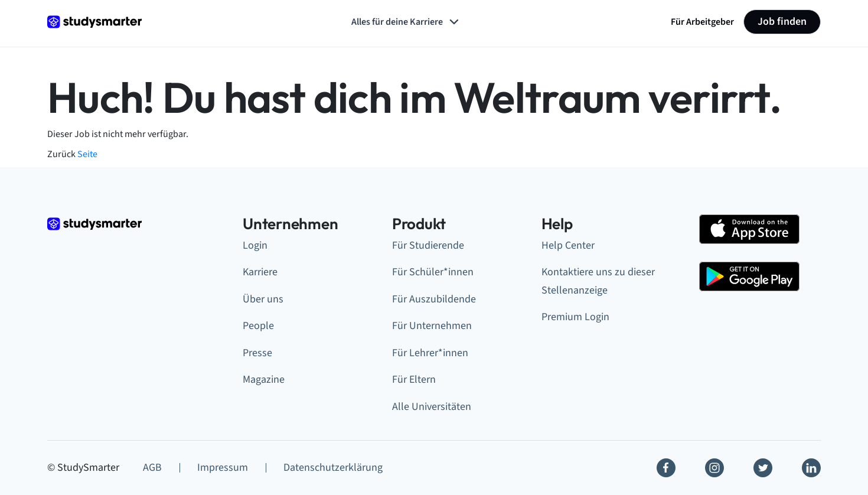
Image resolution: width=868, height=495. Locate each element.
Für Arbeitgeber (702, 22)
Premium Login (575, 317)
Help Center (568, 245)
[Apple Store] (749, 229)
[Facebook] (666, 468)
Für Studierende (428, 245)
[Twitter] (763, 468)
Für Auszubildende (434, 299)
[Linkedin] (811, 468)
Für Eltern (414, 380)
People (258, 326)
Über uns (263, 299)
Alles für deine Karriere (406, 22)
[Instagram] (714, 468)
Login (255, 245)
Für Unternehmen (432, 326)
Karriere (260, 272)
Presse (257, 353)
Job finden (782, 22)
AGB (152, 468)
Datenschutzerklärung (333, 468)
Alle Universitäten (432, 407)
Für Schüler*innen (433, 272)
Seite (87, 154)
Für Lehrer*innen (430, 353)
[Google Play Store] (749, 276)
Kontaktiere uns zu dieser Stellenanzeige (598, 281)
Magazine (264, 380)
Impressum (223, 468)
